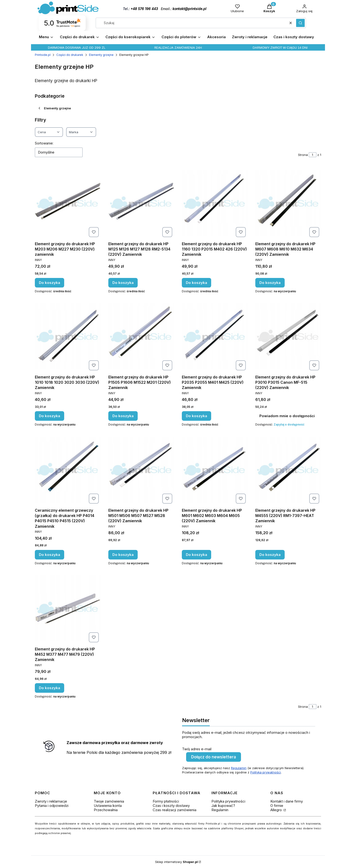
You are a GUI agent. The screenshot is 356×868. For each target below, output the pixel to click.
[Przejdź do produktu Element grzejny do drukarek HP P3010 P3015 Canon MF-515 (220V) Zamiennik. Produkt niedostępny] (288, 336)
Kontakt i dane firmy (287, 801)
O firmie (277, 806)
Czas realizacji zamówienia (175, 810)
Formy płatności (166, 801)
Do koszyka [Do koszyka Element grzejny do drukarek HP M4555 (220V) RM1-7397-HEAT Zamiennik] (270, 555)
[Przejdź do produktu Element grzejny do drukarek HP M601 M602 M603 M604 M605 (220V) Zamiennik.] (215, 470)
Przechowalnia (106, 810)
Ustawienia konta (108, 806)
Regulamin (239, 768)
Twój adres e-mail (197, 749)
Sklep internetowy (176, 862)
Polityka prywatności (228, 801)
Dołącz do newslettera (214, 757)
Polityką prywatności (266, 772)
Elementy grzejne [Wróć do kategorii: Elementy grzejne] (54, 108)
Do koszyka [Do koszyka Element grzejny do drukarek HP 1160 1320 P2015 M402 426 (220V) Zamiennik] (196, 283)
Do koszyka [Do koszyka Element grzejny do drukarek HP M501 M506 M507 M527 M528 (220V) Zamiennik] (123, 555)
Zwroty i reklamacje (51, 801)
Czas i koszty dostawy (171, 806)
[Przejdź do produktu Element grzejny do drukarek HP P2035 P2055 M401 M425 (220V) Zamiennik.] (215, 336)
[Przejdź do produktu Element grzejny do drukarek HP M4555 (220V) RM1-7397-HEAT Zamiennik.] (288, 470)
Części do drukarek (70, 55)
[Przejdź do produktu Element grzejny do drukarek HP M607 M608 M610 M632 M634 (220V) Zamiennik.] (288, 203)
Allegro (277, 810)
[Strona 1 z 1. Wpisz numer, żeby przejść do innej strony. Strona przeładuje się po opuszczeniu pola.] (313, 155)
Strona (303, 155)
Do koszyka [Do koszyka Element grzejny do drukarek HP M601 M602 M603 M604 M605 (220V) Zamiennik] (196, 555)
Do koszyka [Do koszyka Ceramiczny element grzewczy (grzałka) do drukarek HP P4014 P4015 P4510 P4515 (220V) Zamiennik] (50, 555)
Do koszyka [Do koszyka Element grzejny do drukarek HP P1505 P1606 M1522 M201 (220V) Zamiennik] (123, 416)
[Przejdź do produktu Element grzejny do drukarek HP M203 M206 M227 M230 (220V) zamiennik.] (68, 203)
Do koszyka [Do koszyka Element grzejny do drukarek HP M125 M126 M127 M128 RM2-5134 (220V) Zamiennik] (123, 283)
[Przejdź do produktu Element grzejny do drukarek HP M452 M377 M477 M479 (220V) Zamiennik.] (68, 608)
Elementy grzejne (101, 55)
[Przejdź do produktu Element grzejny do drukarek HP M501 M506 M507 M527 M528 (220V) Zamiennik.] (141, 470)
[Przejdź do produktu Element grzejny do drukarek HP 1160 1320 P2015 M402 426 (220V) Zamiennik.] (215, 203)
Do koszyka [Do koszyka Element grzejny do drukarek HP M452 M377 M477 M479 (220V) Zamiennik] (50, 688)
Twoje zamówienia (109, 801)
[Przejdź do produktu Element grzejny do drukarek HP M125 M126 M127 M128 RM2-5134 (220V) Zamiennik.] (141, 203)
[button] (300, 23)
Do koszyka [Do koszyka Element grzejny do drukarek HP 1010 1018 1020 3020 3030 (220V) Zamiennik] (50, 416)
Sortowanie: (44, 143)
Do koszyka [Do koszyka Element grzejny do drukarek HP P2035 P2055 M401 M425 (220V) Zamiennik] (196, 416)
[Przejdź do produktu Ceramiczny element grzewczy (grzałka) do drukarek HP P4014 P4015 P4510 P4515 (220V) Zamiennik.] (68, 470)
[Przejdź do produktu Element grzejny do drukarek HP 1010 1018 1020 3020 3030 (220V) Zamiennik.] (68, 336)
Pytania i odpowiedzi (52, 806)
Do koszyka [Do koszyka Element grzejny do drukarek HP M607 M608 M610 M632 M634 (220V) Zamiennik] (270, 283)
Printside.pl (43, 55)
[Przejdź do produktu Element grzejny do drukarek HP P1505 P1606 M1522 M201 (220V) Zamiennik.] (141, 336)
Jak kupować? (223, 806)
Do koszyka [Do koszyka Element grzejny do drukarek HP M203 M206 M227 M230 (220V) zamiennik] (50, 283)
